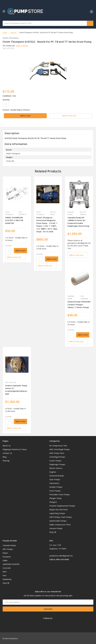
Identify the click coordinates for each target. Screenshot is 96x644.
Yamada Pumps (9, 544)
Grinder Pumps (56, 486)
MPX (5, 571)
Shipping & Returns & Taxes (15, 448)
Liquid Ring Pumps (57, 512)
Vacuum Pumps (56, 527)
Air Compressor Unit (58, 445)
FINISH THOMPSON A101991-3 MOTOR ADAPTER (14, 219)
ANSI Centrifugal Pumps (60, 448)
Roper (5, 552)
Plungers (53, 501)
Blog (5, 456)
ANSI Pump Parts (57, 452)
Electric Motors (56, 467)
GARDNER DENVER (11, 563)
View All (6, 582)
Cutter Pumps (55, 460)
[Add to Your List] (15, 256)
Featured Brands (57, 475)
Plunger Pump (55, 497)
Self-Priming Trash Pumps (61, 516)
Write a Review (22, 46)
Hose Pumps (55, 490)
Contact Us (7, 452)
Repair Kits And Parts (59, 509)
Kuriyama (7, 556)
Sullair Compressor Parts (60, 524)
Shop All (53, 531)
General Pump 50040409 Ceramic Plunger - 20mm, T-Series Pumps (79, 303)
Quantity (8, 245)
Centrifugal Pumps (57, 456)
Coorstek (7, 567)
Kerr (5, 574)
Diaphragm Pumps (57, 463)
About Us (7, 445)
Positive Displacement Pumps (62, 505)
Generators (54, 482)
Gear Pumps (55, 479)
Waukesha (7, 578)
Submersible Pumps (58, 520)
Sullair (5, 559)
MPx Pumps (8, 548)
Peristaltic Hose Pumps (60, 494)
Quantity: (6, 100)
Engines (53, 471)
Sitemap (6, 460)
